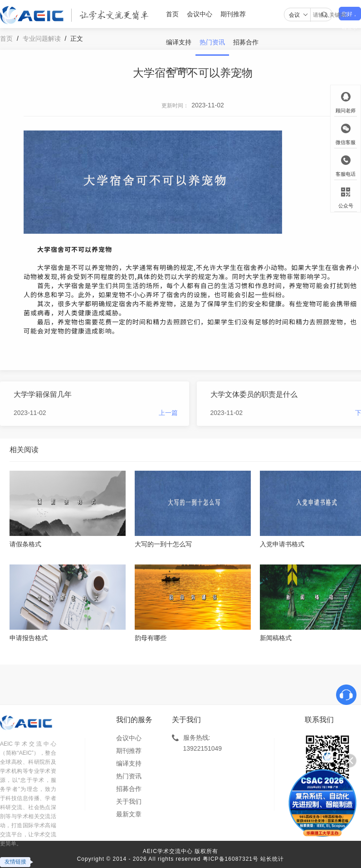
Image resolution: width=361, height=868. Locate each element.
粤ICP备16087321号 (231, 859)
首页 (172, 14)
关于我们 (179, 70)
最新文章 (129, 814)
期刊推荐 (233, 14)
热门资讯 (212, 42)
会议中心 (200, 14)
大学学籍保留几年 (43, 394)
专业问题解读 (42, 39)
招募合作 (246, 42)
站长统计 (272, 859)
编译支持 (179, 42)
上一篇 (168, 413)
